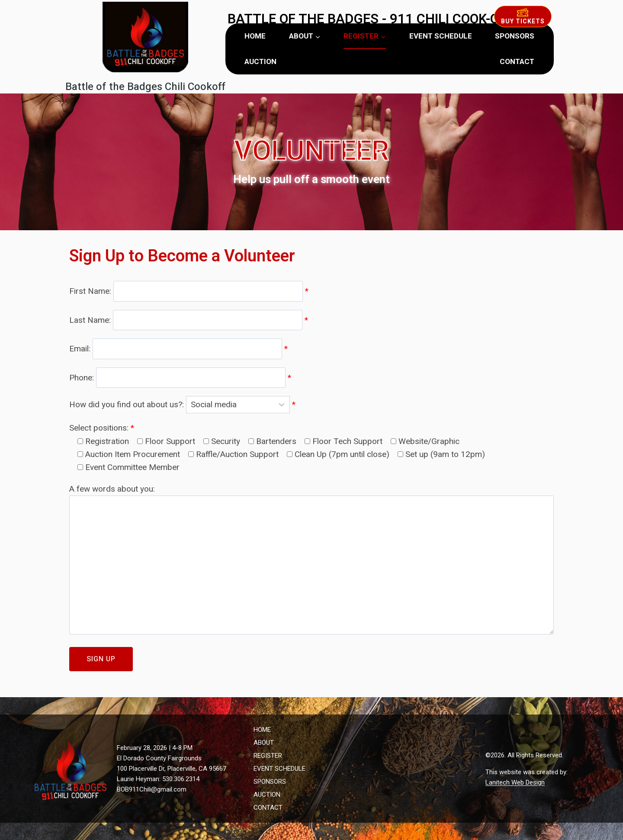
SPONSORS (515, 36)
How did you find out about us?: (182, 404)
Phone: (180, 377)
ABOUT (264, 743)
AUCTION (260, 62)
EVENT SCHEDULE (441, 36)
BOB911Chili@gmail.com (152, 789)
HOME (255, 36)
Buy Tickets (523, 17)
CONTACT (517, 62)
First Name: (189, 291)
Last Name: (189, 320)
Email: (178, 349)
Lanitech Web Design (515, 782)
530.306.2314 (181, 779)
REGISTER (268, 756)
